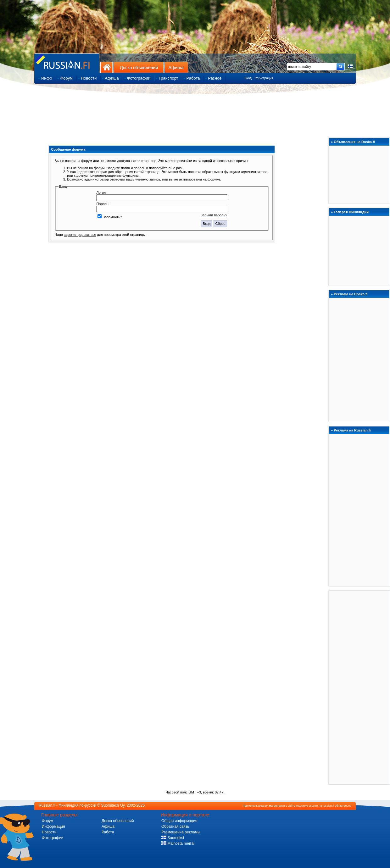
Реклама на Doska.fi (351, 294)
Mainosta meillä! (178, 843)
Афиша (176, 67)
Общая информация (179, 821)
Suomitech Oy (113, 805)
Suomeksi (173, 838)
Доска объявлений (139, 67)
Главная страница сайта (67, 63)
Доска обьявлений (118, 821)
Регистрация (264, 78)
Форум (47, 821)
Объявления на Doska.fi (354, 142)
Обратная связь (175, 826)
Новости (49, 832)
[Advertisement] (359, 687)
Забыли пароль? (214, 215)
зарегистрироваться (80, 235)
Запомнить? (110, 217)
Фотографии (53, 838)
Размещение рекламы (181, 832)
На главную (106, 67)
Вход (248, 78)
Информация (53, 826)
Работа (108, 832)
